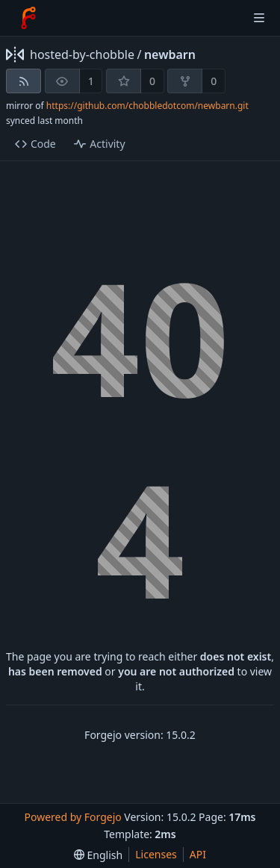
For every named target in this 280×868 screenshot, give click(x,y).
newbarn (170, 54)
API (198, 854)
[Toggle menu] (259, 18)
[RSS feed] (24, 81)
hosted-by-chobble (82, 54)
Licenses (156, 854)
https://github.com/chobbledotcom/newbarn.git (147, 106)
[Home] (28, 18)
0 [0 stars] (152, 81)
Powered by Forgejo (72, 817)
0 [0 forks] (214, 81)
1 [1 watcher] (91, 81)
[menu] (98, 855)
